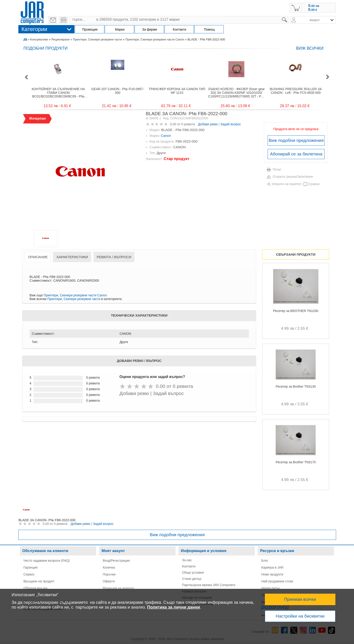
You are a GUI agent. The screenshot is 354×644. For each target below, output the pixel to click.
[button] (26, 77)
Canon (166, 136)
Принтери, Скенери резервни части (98, 39)
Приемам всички (300, 599)
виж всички (310, 48)
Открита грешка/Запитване (293, 177)
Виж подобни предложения (296, 140)
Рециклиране (61, 39)
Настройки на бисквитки (300, 616)
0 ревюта (188, 124)
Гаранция (30, 567)
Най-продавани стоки (277, 581)
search (288, 16)
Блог (265, 561)
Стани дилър (192, 579)
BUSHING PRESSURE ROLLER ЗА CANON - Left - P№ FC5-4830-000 (296, 91)
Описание (38, 257)
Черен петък (270, 588)
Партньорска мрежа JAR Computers (209, 585)
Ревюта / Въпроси (114, 257)
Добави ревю (208, 124)
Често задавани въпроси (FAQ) (47, 561)
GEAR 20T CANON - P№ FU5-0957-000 (118, 91)
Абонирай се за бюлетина (296, 154)
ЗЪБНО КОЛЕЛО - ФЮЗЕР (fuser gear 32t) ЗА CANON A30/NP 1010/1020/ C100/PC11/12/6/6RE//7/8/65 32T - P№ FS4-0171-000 (236, 93)
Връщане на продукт (39, 581)
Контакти (189, 566)
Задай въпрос (231, 124)
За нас (187, 560)
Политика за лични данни (173, 607)
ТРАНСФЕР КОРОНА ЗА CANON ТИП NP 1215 (177, 91)
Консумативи (39, 39)
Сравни (314, 184)
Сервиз (29, 574)
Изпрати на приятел (287, 184)
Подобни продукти (45, 48)
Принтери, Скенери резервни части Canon (155, 39)
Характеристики (72, 257)
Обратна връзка (35, 588)
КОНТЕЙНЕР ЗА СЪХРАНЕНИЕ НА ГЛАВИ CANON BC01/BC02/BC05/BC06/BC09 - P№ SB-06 (58, 93)
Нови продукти (272, 574)
